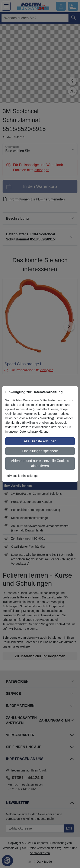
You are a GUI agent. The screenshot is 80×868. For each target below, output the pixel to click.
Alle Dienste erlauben (40, 441)
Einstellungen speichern (40, 451)
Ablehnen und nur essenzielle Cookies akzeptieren (40, 463)
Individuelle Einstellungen (22, 476)
